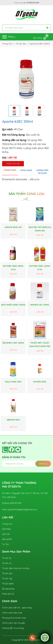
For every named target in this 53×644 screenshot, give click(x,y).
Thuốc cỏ (7, 563)
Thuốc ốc (7, 558)
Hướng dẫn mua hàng (13, 628)
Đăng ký (43, 464)
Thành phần (10, 170)
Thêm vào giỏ (13, 164)
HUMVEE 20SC (40, 382)
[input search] (26, 28)
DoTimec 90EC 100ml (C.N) (13, 268)
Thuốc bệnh (8, 584)
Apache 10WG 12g (13, 227)
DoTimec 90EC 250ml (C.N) (40, 268)
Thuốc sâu (7, 573)
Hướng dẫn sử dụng (42, 172)
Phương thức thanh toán (14, 618)
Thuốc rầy (7, 578)
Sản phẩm (7, 539)
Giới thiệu (7, 529)
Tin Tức (6, 544)
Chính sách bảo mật (12, 613)
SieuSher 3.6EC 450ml (13, 343)
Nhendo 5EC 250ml (40, 305)
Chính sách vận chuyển (14, 623)
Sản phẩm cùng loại (27, 194)
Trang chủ (7, 524)
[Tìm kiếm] (47, 28)
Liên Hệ (6, 534)
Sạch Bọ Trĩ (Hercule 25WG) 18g (40, 229)
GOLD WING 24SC (13, 382)
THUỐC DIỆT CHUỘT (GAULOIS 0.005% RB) (40, 345)
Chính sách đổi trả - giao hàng (17, 608)
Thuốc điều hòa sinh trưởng (16, 568)
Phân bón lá (8, 594)
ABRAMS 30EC (13, 420)
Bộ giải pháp (8, 589)
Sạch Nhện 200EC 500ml (13, 305)
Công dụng (26, 170)
